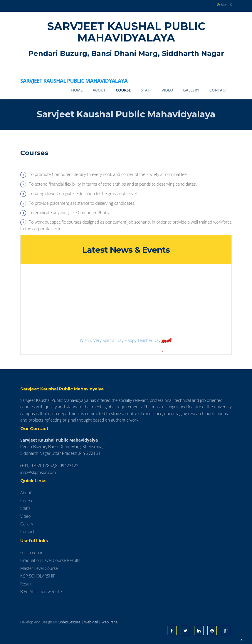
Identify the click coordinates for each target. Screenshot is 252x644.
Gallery (191, 90)
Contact (218, 90)
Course (123, 90)
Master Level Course (39, 568)
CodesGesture (69, 622)
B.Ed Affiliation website (41, 591)
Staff (146, 90)
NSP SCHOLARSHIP (38, 576)
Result (26, 584)
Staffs (25, 508)
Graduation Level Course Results (50, 560)
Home (77, 90)
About (99, 90)
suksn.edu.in (32, 553)
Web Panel (110, 622)
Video (167, 90)
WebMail (91, 622)
